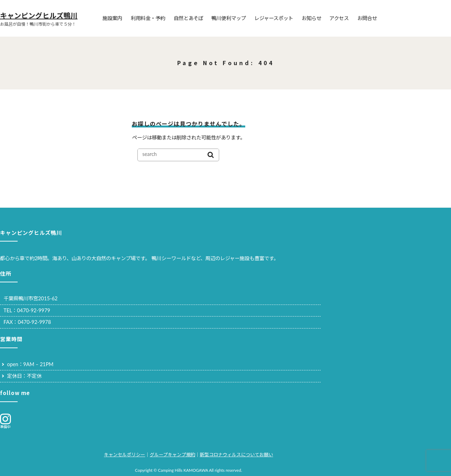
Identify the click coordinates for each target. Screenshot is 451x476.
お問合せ (367, 18)
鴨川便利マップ (229, 18)
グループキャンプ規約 (172, 455)
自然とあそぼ (189, 18)
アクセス (339, 18)
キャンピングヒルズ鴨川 (39, 15)
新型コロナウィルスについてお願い (236, 455)
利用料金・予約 (148, 18)
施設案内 (112, 18)
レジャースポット (274, 18)
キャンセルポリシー (125, 455)
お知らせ (311, 18)
